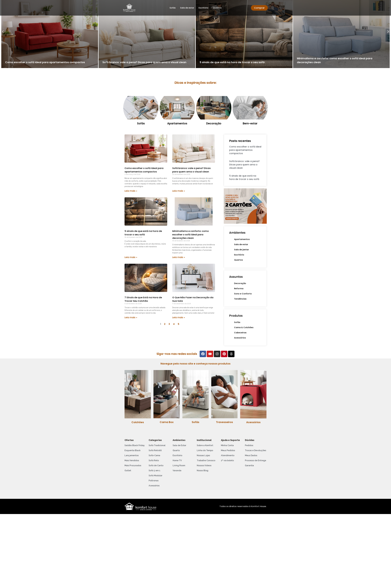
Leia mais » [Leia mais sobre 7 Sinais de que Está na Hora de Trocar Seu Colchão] (131, 317)
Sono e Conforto (243, 294)
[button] (3, 32)
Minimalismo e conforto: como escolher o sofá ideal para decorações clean (191, 235)
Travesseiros (224, 422)
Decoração (214, 123)
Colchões (138, 422)
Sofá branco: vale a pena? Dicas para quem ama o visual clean (144, 62)
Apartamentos (177, 123)
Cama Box (167, 422)
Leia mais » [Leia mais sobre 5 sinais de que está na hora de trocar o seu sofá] (131, 257)
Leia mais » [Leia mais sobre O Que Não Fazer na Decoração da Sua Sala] (179, 317)
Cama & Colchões (244, 327)
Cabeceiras (240, 333)
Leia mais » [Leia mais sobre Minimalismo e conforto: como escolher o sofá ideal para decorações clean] (179, 257)
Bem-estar (250, 123)
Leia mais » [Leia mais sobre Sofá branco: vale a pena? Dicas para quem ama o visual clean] (179, 191)
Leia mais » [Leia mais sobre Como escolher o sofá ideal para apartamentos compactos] (131, 191)
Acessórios (240, 338)
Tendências (240, 299)
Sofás (173, 8)
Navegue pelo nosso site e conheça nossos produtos (196, 364)
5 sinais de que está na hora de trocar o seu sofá (232, 62)
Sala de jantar (242, 250)
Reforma (239, 289)
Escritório (204, 8)
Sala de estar (187, 8)
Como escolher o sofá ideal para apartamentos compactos (45, 62)
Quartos (217, 8)
